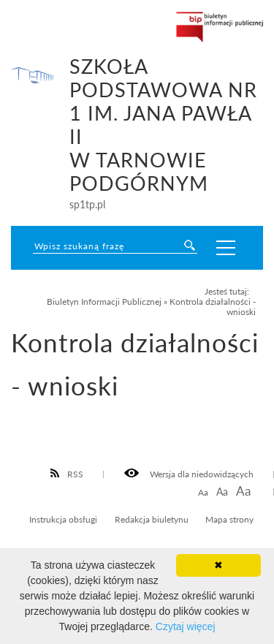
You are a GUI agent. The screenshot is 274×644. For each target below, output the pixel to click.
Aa (203, 492)
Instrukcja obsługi (63, 519)
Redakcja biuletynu (152, 519)
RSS (67, 474)
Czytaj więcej (186, 626)
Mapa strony (229, 519)
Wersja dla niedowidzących (189, 474)
